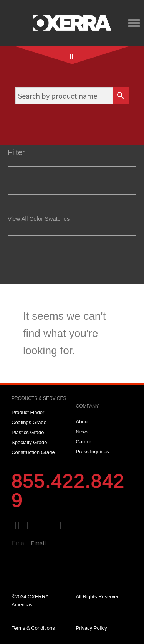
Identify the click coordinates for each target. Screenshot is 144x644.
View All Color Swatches (39, 219)
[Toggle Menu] (134, 23)
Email (19, 543)
